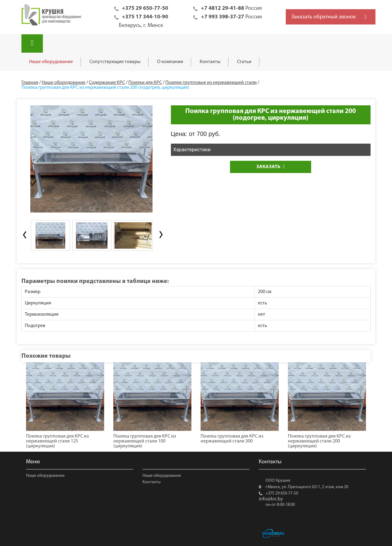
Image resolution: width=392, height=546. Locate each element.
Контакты (210, 62)
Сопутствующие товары (115, 62)
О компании (170, 62)
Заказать (271, 167)
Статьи (244, 62)
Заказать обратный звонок (324, 17)
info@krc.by (271, 499)
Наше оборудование (51, 62)
